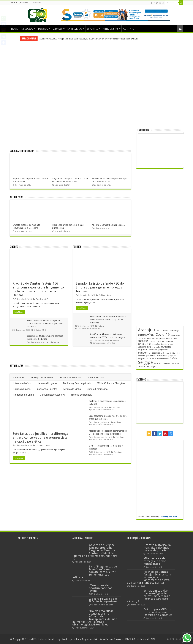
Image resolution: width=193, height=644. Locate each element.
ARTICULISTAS (111, 29)
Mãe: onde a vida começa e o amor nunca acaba (155, 561)
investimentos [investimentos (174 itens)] (167, 344)
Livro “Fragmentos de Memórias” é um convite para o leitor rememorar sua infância (95, 572)
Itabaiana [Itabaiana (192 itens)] (142, 347)
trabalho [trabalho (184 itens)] (175, 363)
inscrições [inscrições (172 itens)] (156, 344)
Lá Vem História (95, 378)
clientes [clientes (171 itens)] (166, 331)
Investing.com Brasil (169, 517)
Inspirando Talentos (47, 389)
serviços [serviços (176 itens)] (157, 363)
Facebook (37, 3)
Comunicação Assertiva (52, 395)
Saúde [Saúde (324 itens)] (174, 358)
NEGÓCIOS (27, 29)
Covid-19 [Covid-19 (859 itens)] (163, 335)
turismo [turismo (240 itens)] (141, 367)
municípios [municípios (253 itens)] (166, 347)
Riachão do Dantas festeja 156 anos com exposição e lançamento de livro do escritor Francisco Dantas (88, 39)
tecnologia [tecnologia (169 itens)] (166, 363)
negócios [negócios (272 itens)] (143, 350)
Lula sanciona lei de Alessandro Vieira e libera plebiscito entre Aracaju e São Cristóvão (109, 320)
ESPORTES (93, 29)
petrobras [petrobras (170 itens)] (165, 353)
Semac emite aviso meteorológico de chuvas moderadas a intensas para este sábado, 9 (46, 324)
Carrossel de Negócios (22, 151)
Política (77, 247)
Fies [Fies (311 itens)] (159, 341)
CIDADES (58, 29)
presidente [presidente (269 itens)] (162, 356)
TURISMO (43, 29)
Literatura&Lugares (47, 383)
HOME (15, 29)
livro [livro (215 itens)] (149, 347)
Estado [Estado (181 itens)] (152, 341)
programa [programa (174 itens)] (172, 356)
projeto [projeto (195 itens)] (153, 359)
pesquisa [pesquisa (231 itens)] (156, 353)
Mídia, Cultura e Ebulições (111, 383)
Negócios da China (24, 395)
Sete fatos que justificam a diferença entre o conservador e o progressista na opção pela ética (40, 438)
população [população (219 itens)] (175, 353)
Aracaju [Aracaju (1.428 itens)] (145, 330)
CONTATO (129, 29)
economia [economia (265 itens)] (176, 335)
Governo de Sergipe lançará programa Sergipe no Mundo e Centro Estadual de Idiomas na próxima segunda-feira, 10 (95, 552)
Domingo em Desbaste (42, 378)
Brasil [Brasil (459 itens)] (157, 330)
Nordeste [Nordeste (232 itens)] (153, 350)
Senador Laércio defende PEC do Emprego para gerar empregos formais (100, 287)
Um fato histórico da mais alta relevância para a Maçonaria (157, 548)
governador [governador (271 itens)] (168, 341)
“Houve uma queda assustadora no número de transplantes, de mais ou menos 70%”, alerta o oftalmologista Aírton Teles (95, 618)
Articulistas (16, 198)
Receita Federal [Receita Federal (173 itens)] (163, 359)
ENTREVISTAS (75, 29)
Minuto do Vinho (72, 389)
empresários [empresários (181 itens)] (172, 338)
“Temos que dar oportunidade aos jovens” (101, 588)
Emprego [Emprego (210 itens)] (151, 338)
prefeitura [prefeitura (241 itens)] (151, 356)
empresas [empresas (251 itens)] (161, 338)
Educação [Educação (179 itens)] (142, 338)
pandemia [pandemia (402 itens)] (144, 353)
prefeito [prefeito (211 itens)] (142, 356)
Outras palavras (22, 389)
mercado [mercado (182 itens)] (156, 347)
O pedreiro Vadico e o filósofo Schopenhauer (104, 600)
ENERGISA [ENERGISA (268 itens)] (143, 341)
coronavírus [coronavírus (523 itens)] (146, 335)
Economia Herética (70, 378)
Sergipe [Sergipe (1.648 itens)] (145, 362)
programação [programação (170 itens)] (143, 359)
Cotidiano (19, 378)
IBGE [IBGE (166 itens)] (149, 344)
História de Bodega (81, 395)
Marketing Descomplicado (77, 383)
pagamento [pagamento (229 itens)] (164, 350)
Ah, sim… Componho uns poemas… (109, 225)
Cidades (14, 247)
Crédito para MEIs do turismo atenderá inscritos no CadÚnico (158, 612)
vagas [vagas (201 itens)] (153, 367)
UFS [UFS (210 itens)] (148, 367)
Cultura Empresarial (97, 389)
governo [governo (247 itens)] (142, 344)
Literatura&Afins (22, 383)
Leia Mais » (19, 312)
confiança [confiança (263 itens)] (175, 331)
